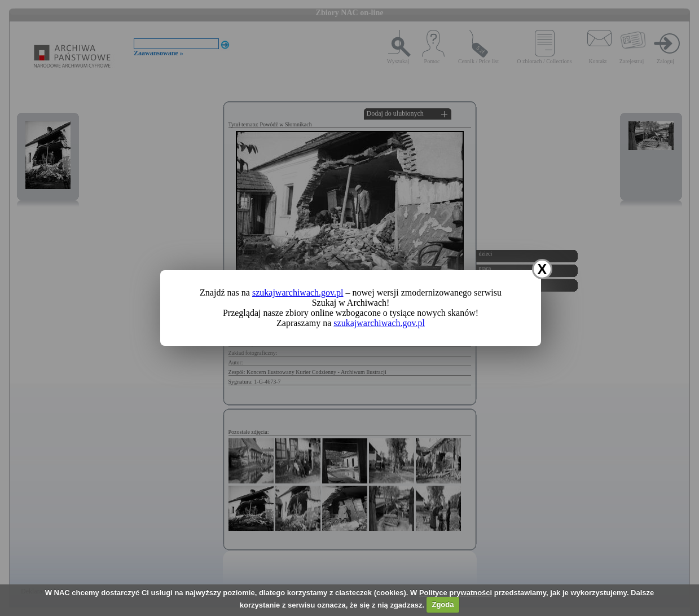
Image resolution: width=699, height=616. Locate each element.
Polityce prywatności (456, 593)
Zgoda (443, 604)
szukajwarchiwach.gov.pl (298, 292)
